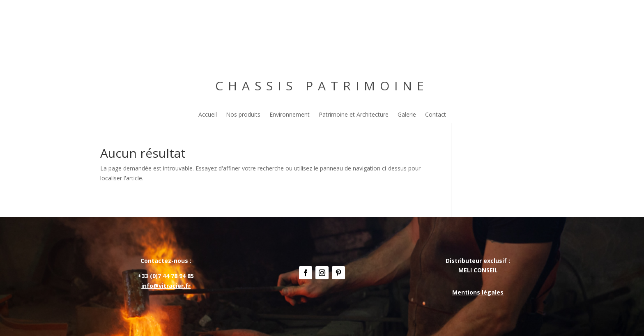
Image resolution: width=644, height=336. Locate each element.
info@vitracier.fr (166, 286)
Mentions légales (478, 292)
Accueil (208, 115)
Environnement (290, 115)
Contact (436, 115)
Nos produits (243, 115)
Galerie (407, 115)
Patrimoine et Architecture (354, 115)
